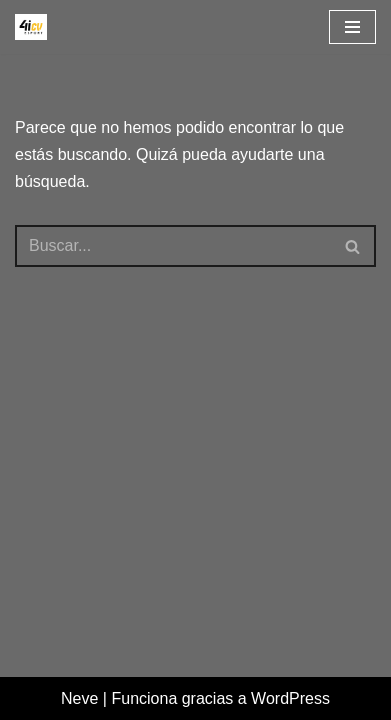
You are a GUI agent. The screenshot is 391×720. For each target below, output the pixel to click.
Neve (79, 698)
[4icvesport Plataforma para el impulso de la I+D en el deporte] (31, 27)
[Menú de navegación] (352, 27)
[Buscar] (173, 246)
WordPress (290, 698)
